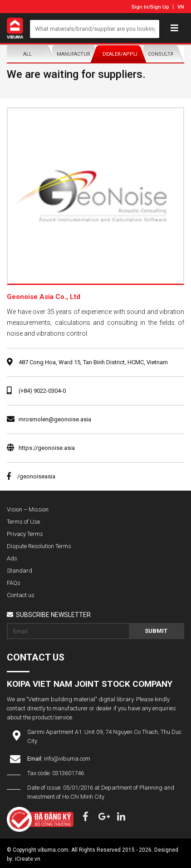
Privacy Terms (25, 534)
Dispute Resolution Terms (39, 546)
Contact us (21, 595)
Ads (12, 558)
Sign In (140, 7)
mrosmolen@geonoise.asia (55, 419)
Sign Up (160, 7)
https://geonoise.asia (47, 448)
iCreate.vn (28, 859)
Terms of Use (23, 522)
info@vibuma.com (67, 759)
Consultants (166, 54)
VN (181, 7)
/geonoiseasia (31, 476)
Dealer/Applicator (121, 54)
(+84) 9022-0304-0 (42, 391)
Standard (20, 571)
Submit (156, 631)
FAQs (14, 583)
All (27, 54)
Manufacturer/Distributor (75, 54)
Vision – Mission (28, 509)
